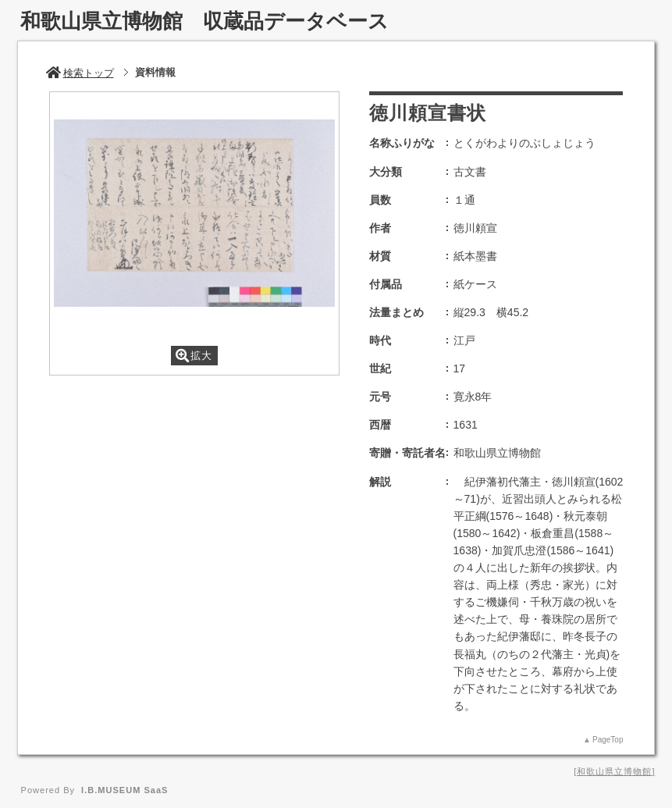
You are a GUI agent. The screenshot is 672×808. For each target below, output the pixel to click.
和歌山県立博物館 (614, 771)
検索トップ (80, 73)
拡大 (194, 356)
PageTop (608, 740)
